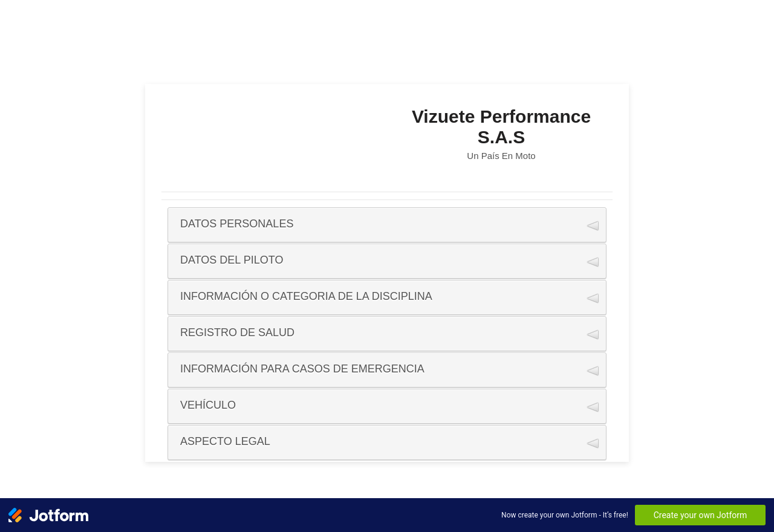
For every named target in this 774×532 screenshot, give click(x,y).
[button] (387, 225)
